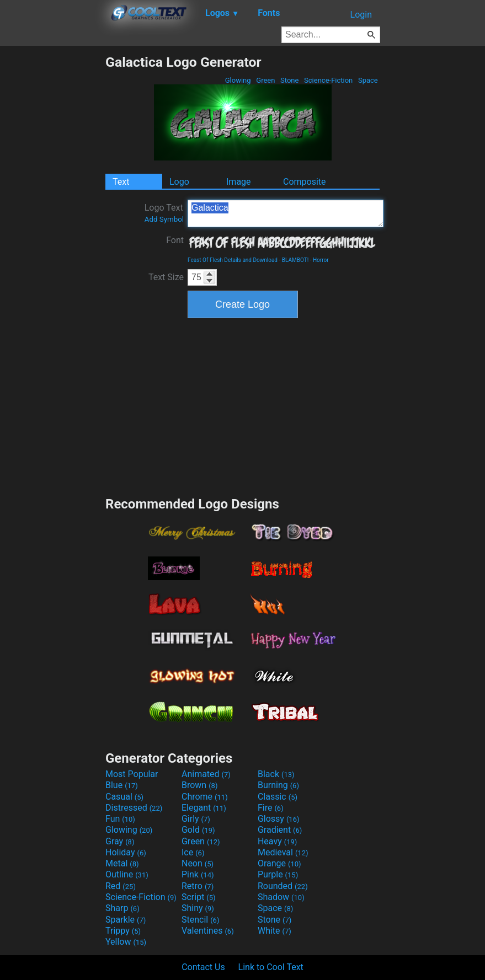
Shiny (198, 908)
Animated (206, 774)
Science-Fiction (329, 80)
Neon (198, 863)
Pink (198, 874)
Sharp (122, 908)
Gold (198, 830)
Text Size (166, 277)
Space (368, 80)
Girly (196, 819)
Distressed (134, 808)
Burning (278, 785)
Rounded (283, 886)
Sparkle (126, 920)
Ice (193, 852)
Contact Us (203, 967)
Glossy (279, 819)
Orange (279, 863)
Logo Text (164, 213)
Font (175, 240)
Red (121, 886)
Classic (278, 797)
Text (121, 182)
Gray (120, 841)
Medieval (283, 852)
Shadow (281, 897)
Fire (271, 808)
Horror (321, 260)
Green (266, 80)
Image (239, 182)
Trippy (123, 931)
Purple (278, 874)
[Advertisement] (52, 219)
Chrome (205, 797)
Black (276, 774)
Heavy (277, 841)
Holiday (126, 852)
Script (199, 897)
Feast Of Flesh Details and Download (233, 260)
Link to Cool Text (271, 967)
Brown (199, 785)
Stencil (200, 920)
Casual (124, 797)
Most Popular (132, 774)
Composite (305, 182)
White (275, 931)
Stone (290, 80)
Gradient (280, 830)
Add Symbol (164, 219)
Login (361, 15)
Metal (122, 863)
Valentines (208, 931)
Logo (179, 182)
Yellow (126, 942)
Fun (120, 819)
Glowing (238, 80)
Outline (127, 874)
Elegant (204, 808)
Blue (122, 785)
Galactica (286, 213)
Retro (198, 886)
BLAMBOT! (295, 260)
